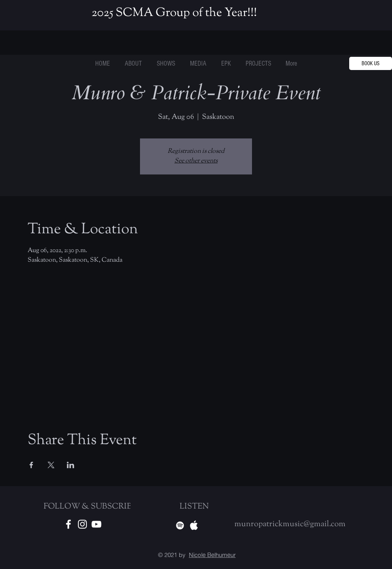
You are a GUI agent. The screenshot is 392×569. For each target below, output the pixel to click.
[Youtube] (96, 524)
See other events (196, 161)
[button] (258, 64)
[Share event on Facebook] (31, 465)
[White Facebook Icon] (68, 524)
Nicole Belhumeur (212, 555)
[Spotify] (180, 525)
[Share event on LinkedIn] (71, 465)
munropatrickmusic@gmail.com (290, 524)
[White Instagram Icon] (82, 524)
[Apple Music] (194, 525)
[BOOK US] (371, 63)
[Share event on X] (51, 465)
